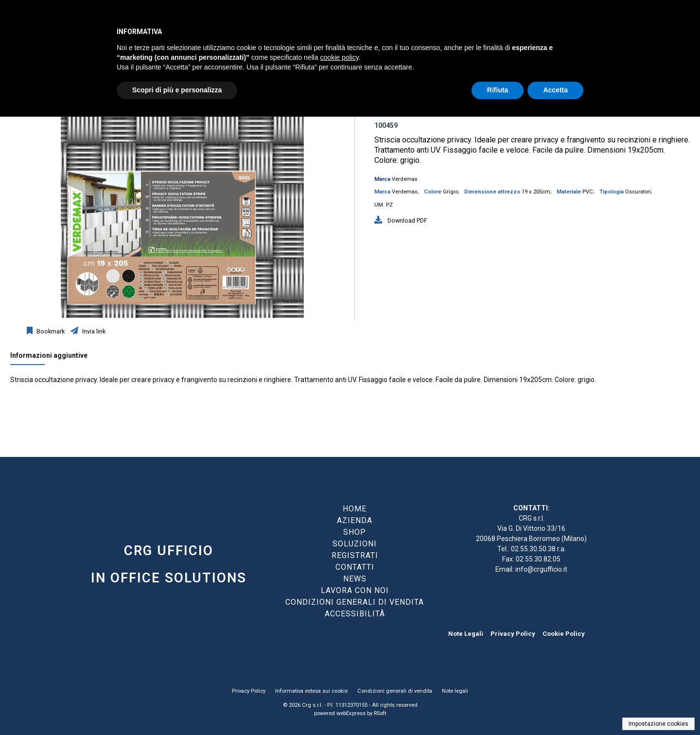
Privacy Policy (513, 634)
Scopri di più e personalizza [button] (177, 90)
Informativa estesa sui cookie (311, 691)
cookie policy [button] (340, 57)
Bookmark (50, 331)
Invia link (93, 331)
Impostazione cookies (658, 724)
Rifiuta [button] (498, 90)
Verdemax (405, 179)
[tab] (54, 358)
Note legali (455, 691)
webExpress (351, 713)
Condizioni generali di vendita (395, 691)
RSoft (380, 713)
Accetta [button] (555, 90)
